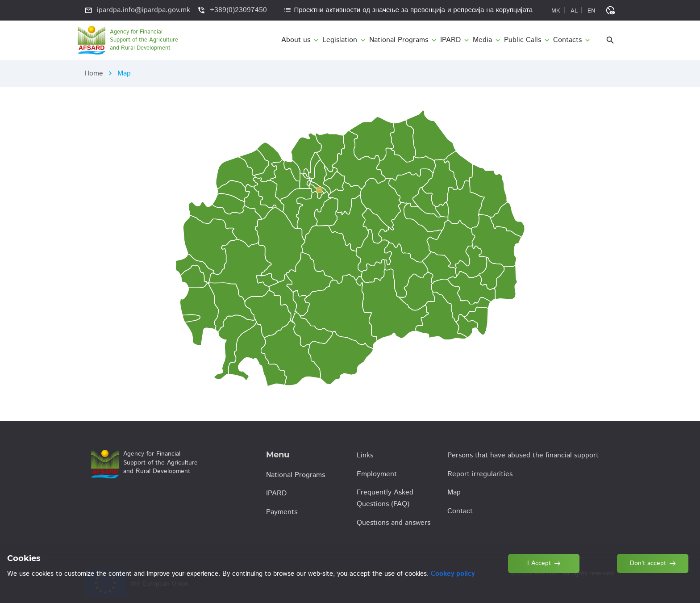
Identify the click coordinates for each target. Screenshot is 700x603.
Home (94, 73)
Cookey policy (453, 574)
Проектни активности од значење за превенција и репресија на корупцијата (408, 10)
